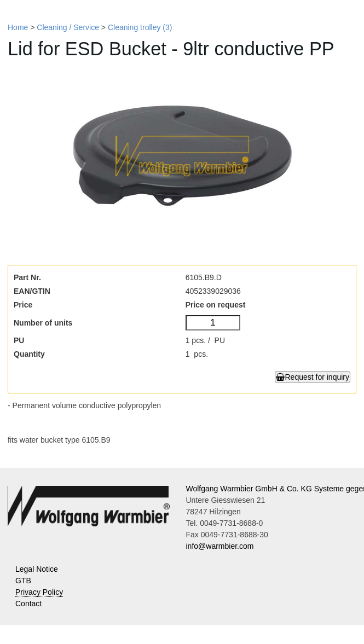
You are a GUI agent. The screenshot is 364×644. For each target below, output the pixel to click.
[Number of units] (213, 323)
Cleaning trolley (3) (140, 27)
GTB (23, 581)
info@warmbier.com (220, 546)
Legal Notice (37, 569)
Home (18, 27)
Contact (28, 604)
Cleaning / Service (68, 27)
